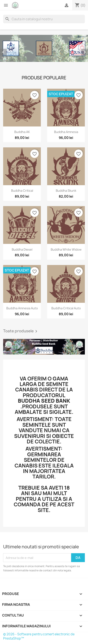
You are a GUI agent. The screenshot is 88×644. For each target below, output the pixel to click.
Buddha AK (22, 132)
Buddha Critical (22, 191)
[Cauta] (44, 19)
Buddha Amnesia (66, 132)
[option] (44, 48)
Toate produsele (21, 331)
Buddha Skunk (66, 191)
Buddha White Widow (66, 249)
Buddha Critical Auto (66, 308)
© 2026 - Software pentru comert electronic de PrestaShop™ (39, 636)
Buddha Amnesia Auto (22, 308)
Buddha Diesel (22, 249)
